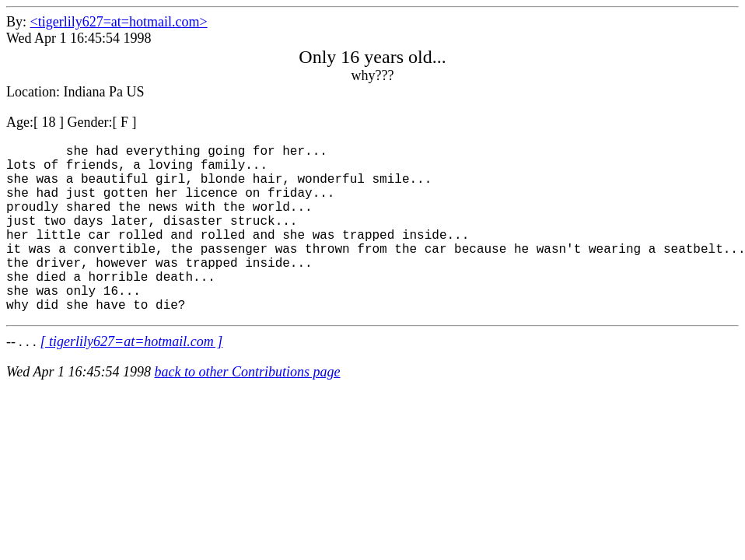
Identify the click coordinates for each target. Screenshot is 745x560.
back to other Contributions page (248, 409)
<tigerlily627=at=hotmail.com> (119, 22)
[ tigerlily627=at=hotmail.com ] (132, 379)
